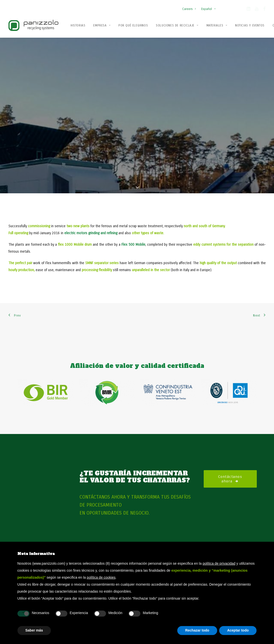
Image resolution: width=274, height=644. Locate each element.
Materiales (217, 25)
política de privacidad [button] (219, 563)
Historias (78, 25)
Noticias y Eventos (250, 25)
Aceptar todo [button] (238, 630)
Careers (189, 9)
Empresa (102, 25)
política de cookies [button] (101, 577)
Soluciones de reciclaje (177, 25)
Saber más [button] (34, 630)
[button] (248, 10)
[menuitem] (190, 6)
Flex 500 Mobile (133, 227)
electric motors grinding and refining (91, 215)
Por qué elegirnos (133, 25)
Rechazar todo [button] (197, 630)
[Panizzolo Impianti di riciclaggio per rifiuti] (33, 25)
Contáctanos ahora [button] (231, 461)
